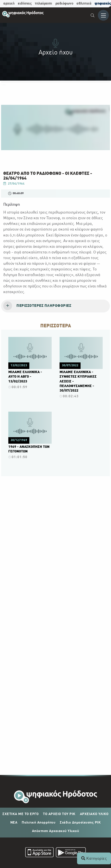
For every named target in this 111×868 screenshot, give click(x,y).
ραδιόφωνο (64, 4)
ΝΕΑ (14, 823)
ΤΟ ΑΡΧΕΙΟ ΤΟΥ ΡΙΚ (59, 814)
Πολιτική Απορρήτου (39, 823)
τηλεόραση (43, 4)
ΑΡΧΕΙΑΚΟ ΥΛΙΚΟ (94, 814)
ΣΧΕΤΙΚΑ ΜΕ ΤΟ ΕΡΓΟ (20, 814)
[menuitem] (93, 16)
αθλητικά (84, 4)
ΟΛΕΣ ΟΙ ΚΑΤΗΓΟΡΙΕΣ (3, 85)
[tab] (55, 306)
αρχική (9, 4)
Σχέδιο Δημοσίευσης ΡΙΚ (80, 823)
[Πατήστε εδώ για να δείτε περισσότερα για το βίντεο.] (30, 364)
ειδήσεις (25, 4)
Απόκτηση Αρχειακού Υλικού (56, 831)
